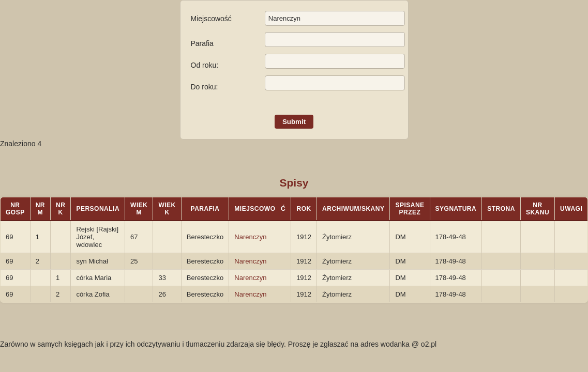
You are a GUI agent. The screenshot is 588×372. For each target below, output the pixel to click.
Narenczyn (250, 237)
